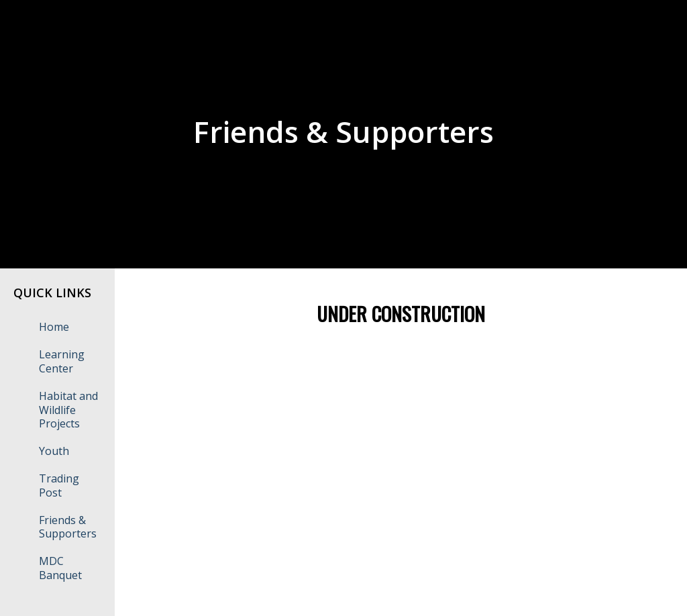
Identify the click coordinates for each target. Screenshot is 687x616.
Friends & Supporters (68, 527)
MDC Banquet (60, 568)
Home (54, 327)
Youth (54, 451)
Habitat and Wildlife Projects (68, 410)
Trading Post (59, 485)
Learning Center (62, 361)
